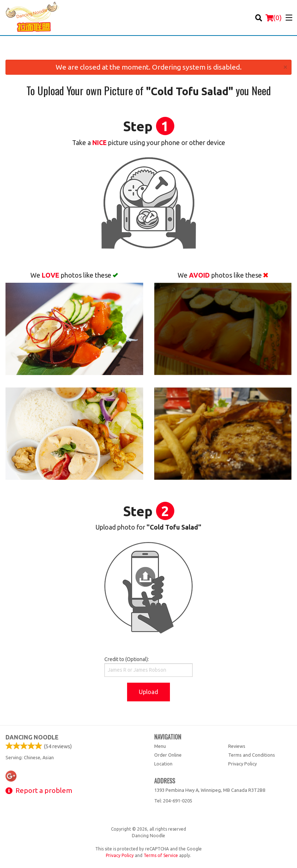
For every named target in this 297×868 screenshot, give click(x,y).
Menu (160, 746)
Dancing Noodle (32, 737)
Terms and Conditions (252, 755)
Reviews (237, 746)
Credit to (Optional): (148, 667)
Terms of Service (161, 855)
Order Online (168, 755)
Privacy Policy (242, 764)
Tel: (173, 801)
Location (163, 764)
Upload (148, 692)
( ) (274, 18)
